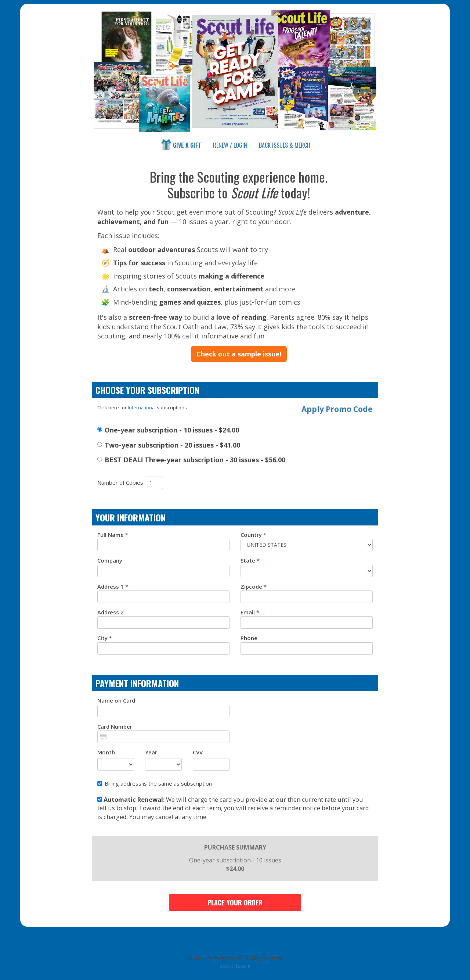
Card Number (115, 726)
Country (253, 535)
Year (151, 752)
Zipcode (254, 586)
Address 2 (111, 612)
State (250, 560)
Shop (285, 145)
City (105, 638)
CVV (198, 752)
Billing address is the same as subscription (155, 783)
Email (250, 612)
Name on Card (116, 700)
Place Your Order (235, 902)
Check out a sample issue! (239, 354)
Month (106, 752)
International (142, 408)
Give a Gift (181, 145)
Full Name (113, 535)
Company (110, 560)
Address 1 (113, 586)
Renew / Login (230, 145)
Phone (249, 638)
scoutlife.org (235, 966)
